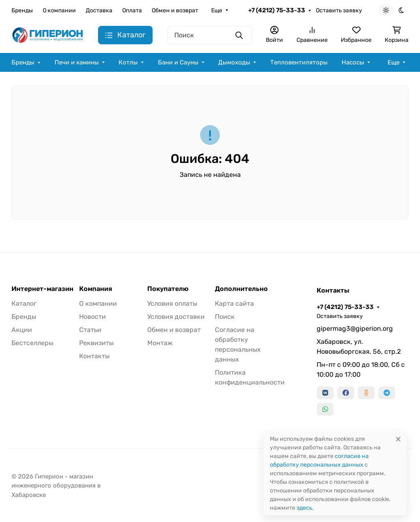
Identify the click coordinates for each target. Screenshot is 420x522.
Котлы (128, 62)
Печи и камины (77, 62)
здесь (304, 508)
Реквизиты (96, 343)
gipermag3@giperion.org (355, 329)
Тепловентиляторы (299, 62)
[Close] (398, 439)
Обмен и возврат (175, 10)
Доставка (99, 10)
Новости (92, 317)
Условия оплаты (172, 303)
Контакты (94, 356)
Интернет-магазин (42, 289)
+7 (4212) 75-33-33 (277, 10)
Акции (22, 330)
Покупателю (168, 289)
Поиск (225, 317)
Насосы (353, 62)
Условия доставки (176, 317)
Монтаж (160, 343)
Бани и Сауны (178, 62)
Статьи (90, 330)
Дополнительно (241, 289)
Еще (217, 10)
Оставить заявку (339, 10)
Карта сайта (234, 303)
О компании (59, 10)
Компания (96, 289)
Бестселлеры (32, 343)
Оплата (132, 10)
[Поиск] (210, 35)
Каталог (24, 303)
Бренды (22, 10)
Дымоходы (234, 62)
